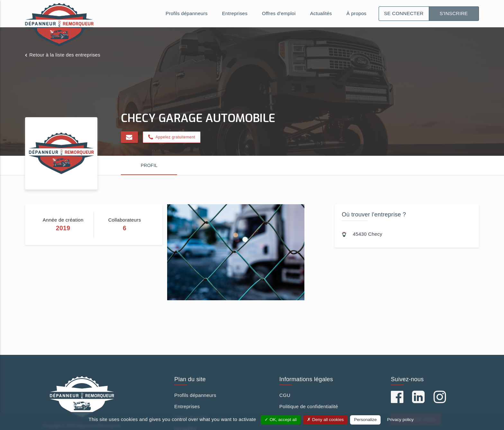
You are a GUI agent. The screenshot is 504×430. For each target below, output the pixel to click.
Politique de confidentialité (309, 406)
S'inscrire (454, 13)
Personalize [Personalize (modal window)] (365, 420)
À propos (356, 13)
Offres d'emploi (279, 13)
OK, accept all (281, 420)
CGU (285, 395)
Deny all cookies (325, 420)
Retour (65, 55)
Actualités (321, 13)
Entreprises (235, 13)
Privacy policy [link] (400, 420)
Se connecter (404, 13)
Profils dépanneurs (186, 13)
